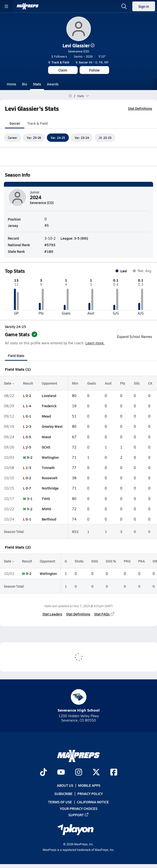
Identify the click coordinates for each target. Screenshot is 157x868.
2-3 (28, 427)
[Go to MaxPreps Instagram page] (79, 773)
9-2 (30, 457)
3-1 (30, 499)
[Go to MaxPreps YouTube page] (61, 773)
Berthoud (49, 519)
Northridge (50, 488)
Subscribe (63, 794)
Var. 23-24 (82, 138)
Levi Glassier (79, 45)
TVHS (46, 499)
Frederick (49, 406)
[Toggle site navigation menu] (6, 6)
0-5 (28, 437)
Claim (63, 70)
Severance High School (79, 701)
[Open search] (124, 6)
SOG (95, 561)
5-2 (30, 509)
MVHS (47, 509)
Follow (94, 70)
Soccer (15, 123)
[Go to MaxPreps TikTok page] (43, 773)
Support (79, 815)
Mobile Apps (89, 785)
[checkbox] (119, 332)
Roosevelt (50, 478)
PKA (141, 561)
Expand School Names (135, 334)
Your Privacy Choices (79, 808)
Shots (79, 561)
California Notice (93, 802)
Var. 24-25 (58, 138)
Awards (53, 84)
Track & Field (37, 123)
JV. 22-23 (105, 138)
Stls (137, 383)
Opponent (49, 383)
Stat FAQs (105, 614)
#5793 (50, 245)
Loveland (49, 396)
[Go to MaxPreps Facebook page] (114, 773)
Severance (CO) (79, 51)
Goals (92, 383)
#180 (49, 252)
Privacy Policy (90, 794)
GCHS (46, 447)
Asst (108, 383)
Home (11, 84)
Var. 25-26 (34, 138)
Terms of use (60, 802)
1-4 (28, 406)
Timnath (48, 468)
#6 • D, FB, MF (92, 62)
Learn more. (95, 343)
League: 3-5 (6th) (74, 238)
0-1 (28, 416)
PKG (127, 561)
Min (75, 383)
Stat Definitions (140, 108)
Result (28, 383)
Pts (123, 383)
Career (12, 138)
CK (150, 383)
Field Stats (16, 356)
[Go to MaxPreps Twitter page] (96, 773)
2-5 (28, 447)
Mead (46, 416)
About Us (65, 785)
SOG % (111, 561)
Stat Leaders (52, 614)
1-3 (28, 468)
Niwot (46, 437)
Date (9, 383)
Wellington (50, 457)
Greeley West (52, 427)
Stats (37, 84)
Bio (25, 84)
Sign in (144, 6)
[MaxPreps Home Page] (70, 96)
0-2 (28, 396)
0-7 (28, 488)
